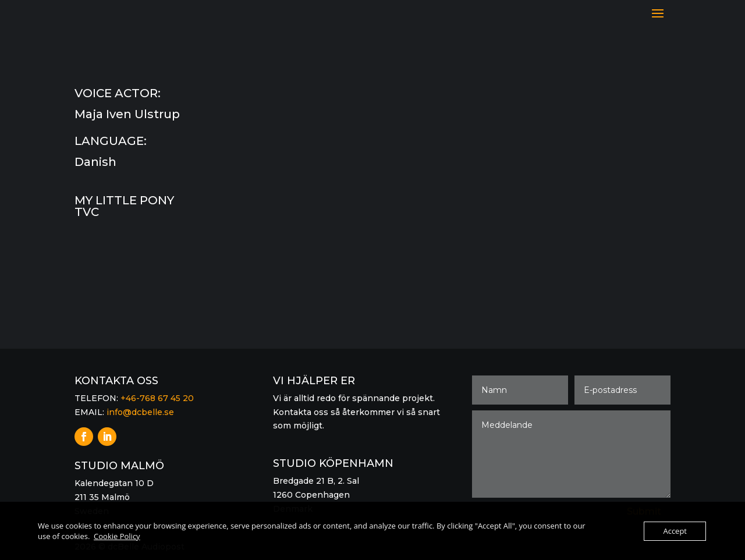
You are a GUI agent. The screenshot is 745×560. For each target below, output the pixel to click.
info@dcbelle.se (140, 412)
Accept (675, 531)
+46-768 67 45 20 (157, 398)
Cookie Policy (117, 536)
